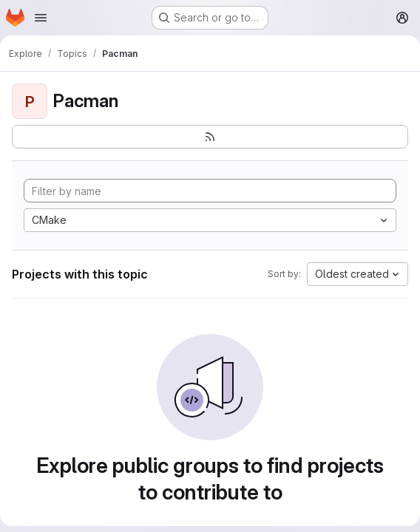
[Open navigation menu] (41, 18)
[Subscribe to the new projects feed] (210, 137)
